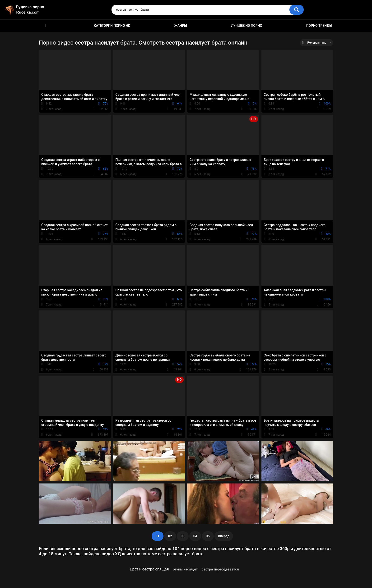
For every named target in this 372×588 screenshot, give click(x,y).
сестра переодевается (220, 569)
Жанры (181, 26)
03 (183, 536)
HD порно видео (45, 26)
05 (208, 536)
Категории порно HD (112, 26)
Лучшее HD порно (247, 26)
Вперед (224, 536)
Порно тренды (319, 26)
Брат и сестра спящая (149, 569)
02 (170, 536)
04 (195, 536)
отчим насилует (185, 569)
